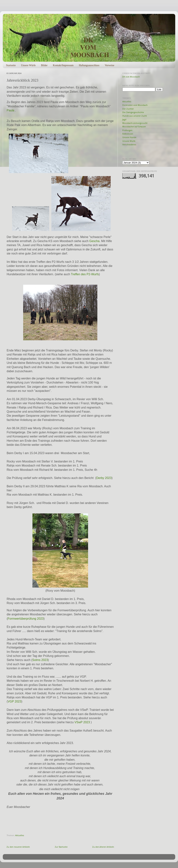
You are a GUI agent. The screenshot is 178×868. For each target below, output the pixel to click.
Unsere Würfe (28, 65)
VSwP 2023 (82, 722)
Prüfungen (127, 130)
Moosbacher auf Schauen (134, 127)
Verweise (109, 65)
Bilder (44, 65)
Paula (10, 110)
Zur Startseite (61, 847)
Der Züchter (128, 109)
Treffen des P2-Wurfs (85, 274)
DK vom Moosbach (131, 77)
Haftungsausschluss (89, 65)
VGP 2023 (14, 701)
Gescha (94, 241)
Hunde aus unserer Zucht (135, 116)
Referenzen (128, 134)
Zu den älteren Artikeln (103, 847)
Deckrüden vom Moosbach (135, 105)
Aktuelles (20, 835)
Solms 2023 (40, 660)
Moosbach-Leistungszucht (135, 123)
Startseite (11, 65)
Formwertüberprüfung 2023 (26, 619)
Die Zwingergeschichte (133, 112)
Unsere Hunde (129, 137)
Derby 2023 (104, 478)
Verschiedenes (129, 145)
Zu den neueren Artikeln (18, 847)
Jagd (124, 120)
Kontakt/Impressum (63, 65)
